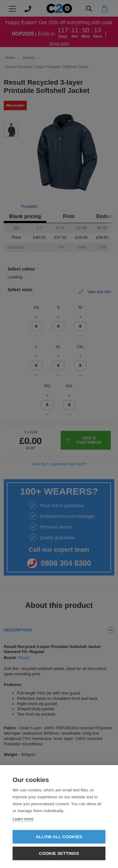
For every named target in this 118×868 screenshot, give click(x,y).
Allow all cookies (59, 837)
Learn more (23, 819)
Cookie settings (59, 853)
